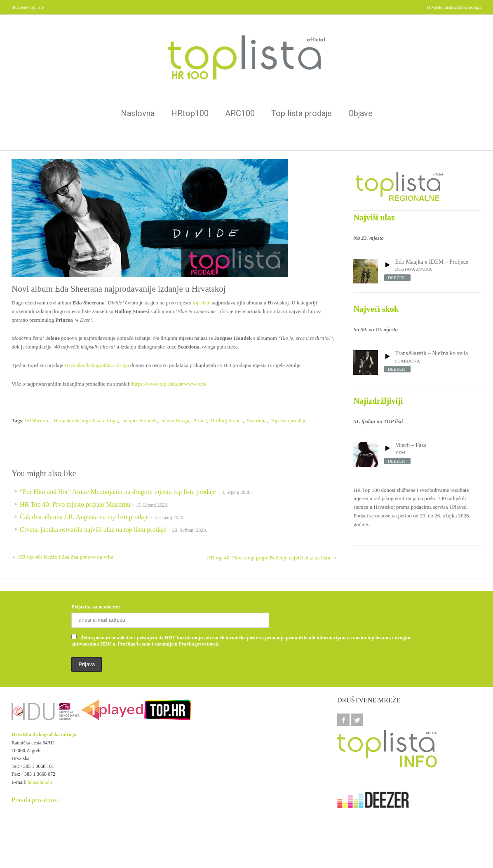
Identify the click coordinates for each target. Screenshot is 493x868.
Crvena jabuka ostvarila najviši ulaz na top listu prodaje (93, 530)
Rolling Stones (227, 420)
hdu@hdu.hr (40, 782)
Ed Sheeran (37, 420)
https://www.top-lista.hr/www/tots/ (169, 384)
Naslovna (138, 113)
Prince (200, 420)
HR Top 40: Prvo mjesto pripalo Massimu (75, 504)
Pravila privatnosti (36, 800)
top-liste (201, 303)
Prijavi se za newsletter (96, 607)
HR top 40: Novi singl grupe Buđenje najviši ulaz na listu (269, 558)
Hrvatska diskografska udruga (97, 365)
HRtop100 (190, 113)
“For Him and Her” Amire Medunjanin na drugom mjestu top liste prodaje (118, 492)
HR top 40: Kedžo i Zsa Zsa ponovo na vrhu (66, 557)
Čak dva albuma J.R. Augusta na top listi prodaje (84, 517)
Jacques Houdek (139, 420)
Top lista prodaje (302, 113)
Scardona (256, 420)
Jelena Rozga (175, 420)
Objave (360, 113)
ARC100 (240, 113)
